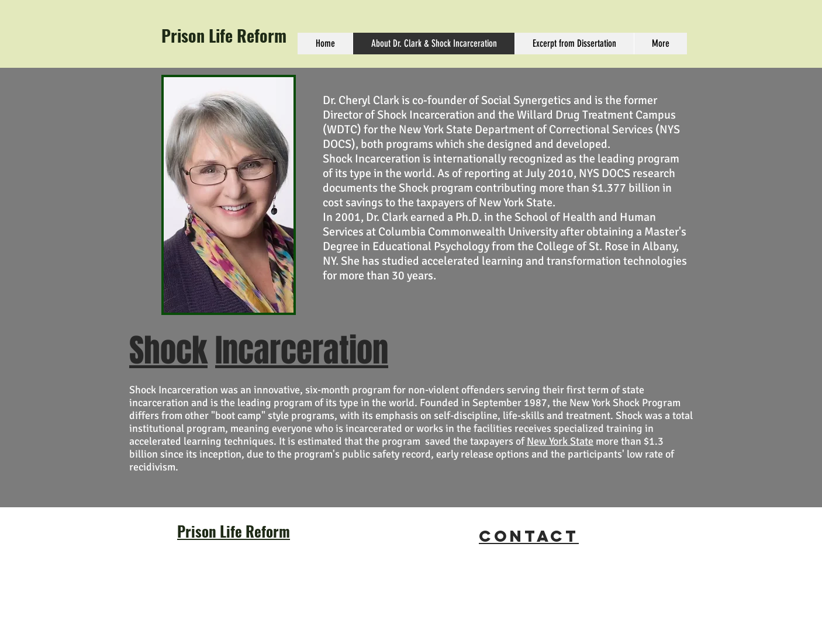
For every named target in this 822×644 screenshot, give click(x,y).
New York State (560, 441)
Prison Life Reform (224, 35)
